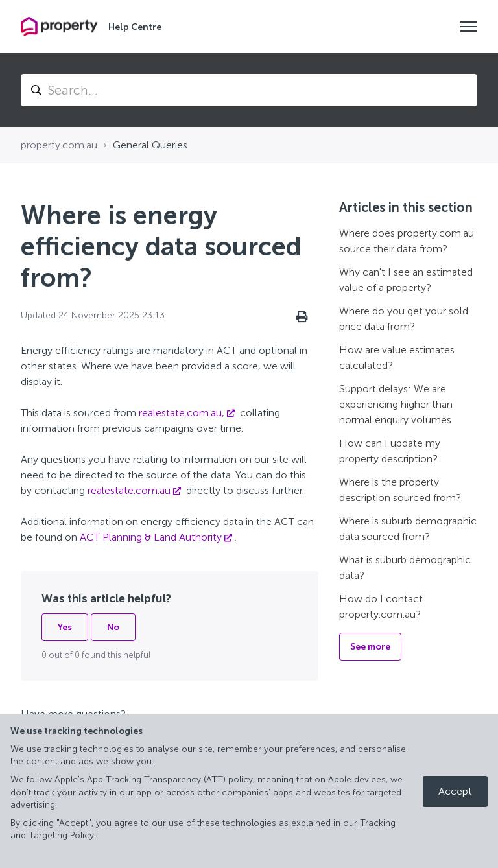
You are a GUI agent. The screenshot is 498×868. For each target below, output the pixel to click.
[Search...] (249, 90)
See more (370, 647)
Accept (455, 791)
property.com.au (59, 145)
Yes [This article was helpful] (65, 627)
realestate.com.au (129, 490)
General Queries (150, 145)
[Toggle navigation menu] (469, 27)
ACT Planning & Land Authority (151, 537)
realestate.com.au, (182, 413)
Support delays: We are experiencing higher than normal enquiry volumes (396, 404)
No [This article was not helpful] (113, 627)
